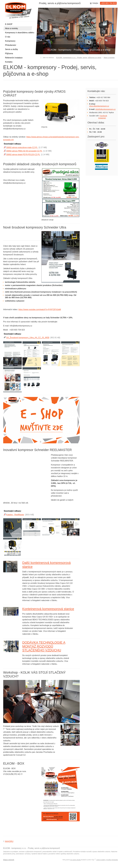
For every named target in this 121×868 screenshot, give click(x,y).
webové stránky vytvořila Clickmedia (107, 860)
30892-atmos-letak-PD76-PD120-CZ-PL (23, 155)
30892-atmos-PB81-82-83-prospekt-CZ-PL (24, 151)
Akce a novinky (12, 28)
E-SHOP (9, 24)
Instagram (102, 118)
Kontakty (9, 62)
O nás (8, 37)
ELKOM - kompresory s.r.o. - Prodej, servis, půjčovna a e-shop (79, 58)
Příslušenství (11, 45)
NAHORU (9, 841)
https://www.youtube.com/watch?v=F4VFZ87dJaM (40, 309)
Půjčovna (9, 54)
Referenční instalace (14, 58)
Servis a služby (12, 49)
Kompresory (10, 41)
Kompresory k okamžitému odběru (20, 33)
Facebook (103, 116)
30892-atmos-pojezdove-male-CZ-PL (22, 147)
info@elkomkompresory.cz (106, 109)
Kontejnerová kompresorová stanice (48, 609)
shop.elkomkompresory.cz (99, 106)
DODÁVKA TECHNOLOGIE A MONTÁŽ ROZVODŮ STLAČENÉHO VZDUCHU (44, 646)
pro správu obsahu (76, 860)
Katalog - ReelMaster (15, 515)
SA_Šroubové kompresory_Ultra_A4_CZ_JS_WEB (28, 338)
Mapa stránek (9, 860)
